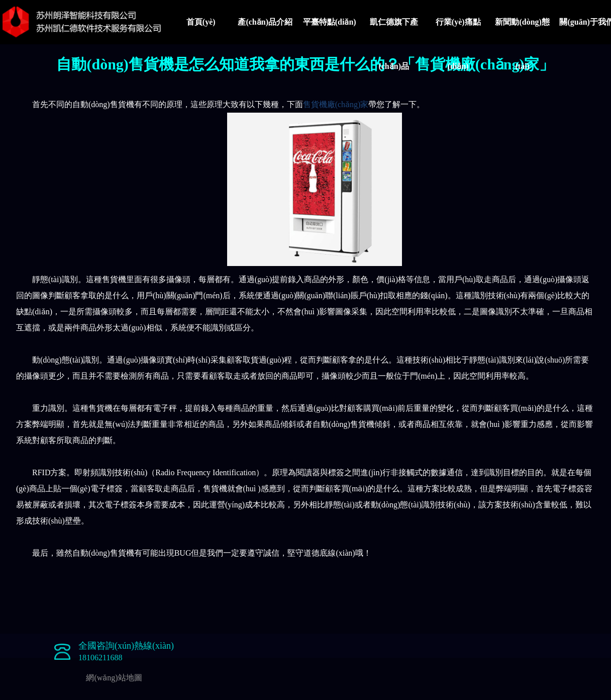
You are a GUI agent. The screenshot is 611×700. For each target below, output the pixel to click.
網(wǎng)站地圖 (114, 678)
